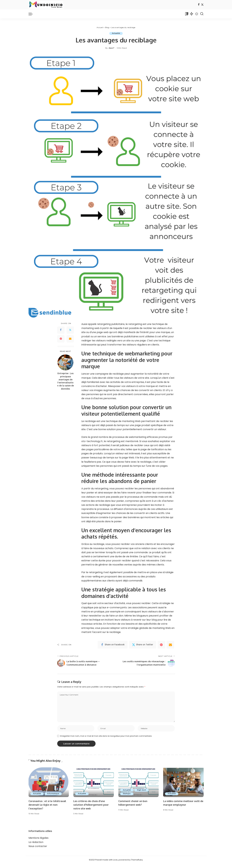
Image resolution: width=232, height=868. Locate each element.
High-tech (142, 794)
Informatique (54, 798)
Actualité (116, 33)
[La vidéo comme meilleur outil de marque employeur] (183, 786)
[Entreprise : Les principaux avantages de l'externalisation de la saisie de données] (65, 363)
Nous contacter (38, 850)
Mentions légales (38, 842)
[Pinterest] (61, 339)
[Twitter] (202, 5)
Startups (127, 798)
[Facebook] (199, 5)
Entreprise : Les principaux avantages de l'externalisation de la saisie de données (66, 381)
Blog (107, 27)
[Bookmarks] (186, 14)
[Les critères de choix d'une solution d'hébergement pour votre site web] (94, 786)
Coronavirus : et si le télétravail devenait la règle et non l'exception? (48, 809)
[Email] (70, 339)
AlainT (112, 48)
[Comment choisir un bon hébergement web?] (139, 786)
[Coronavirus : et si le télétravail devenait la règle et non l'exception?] (49, 786)
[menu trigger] (32, 14)
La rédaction (36, 846)
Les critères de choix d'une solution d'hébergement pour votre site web (92, 809)
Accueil (100, 27)
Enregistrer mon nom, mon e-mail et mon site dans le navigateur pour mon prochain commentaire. (106, 740)
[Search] (202, 14)
